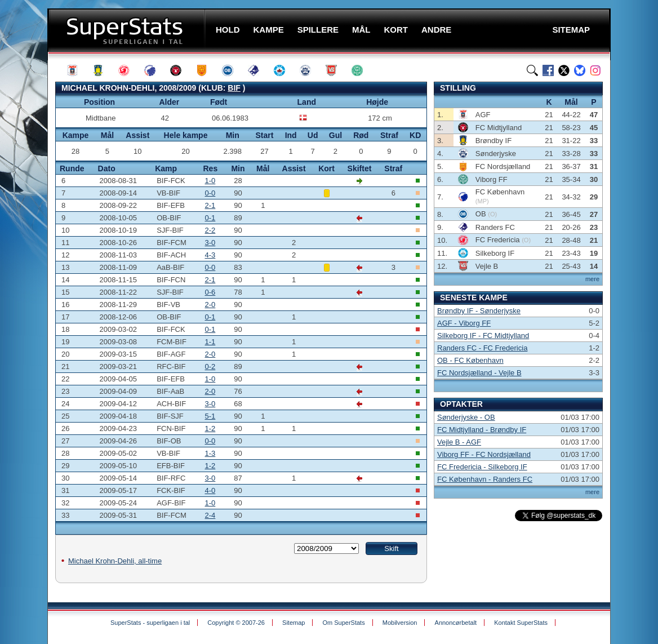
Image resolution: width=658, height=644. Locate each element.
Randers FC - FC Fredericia (482, 348)
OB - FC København (470, 360)
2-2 (210, 230)
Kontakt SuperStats (521, 623)
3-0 (210, 243)
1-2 (210, 428)
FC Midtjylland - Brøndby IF (482, 430)
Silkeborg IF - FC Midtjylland (483, 336)
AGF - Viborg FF (464, 323)
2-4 (210, 515)
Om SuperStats (343, 623)
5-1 (210, 416)
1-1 (210, 342)
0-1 (210, 218)
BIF (234, 88)
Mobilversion (400, 623)
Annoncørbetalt (456, 623)
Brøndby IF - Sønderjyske (479, 311)
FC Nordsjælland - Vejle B (479, 373)
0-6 (210, 292)
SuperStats (128, 30)
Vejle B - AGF (459, 442)
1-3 (210, 453)
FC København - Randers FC (485, 479)
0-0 (210, 193)
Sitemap (294, 623)
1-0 (210, 181)
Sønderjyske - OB (466, 417)
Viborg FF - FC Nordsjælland (484, 454)
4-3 (210, 255)
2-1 (210, 205)
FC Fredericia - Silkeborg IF (482, 467)
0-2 (210, 367)
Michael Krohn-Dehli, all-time (115, 561)
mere (592, 279)
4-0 (210, 490)
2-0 (210, 305)
